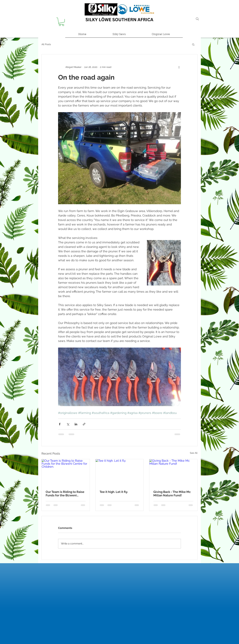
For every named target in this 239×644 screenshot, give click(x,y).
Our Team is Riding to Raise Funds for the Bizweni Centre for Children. (65, 494)
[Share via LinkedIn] (76, 424)
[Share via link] (84, 424)
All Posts (46, 44)
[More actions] (179, 67)
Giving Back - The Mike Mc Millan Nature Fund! (172, 494)
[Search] (197, 19)
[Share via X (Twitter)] (68, 424)
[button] (61, 22)
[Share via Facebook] (60, 424)
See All (194, 453)
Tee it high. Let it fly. (114, 492)
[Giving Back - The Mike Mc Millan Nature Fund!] (173, 473)
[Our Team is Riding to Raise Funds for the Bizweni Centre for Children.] (66, 473)
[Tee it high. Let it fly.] (120, 473)
